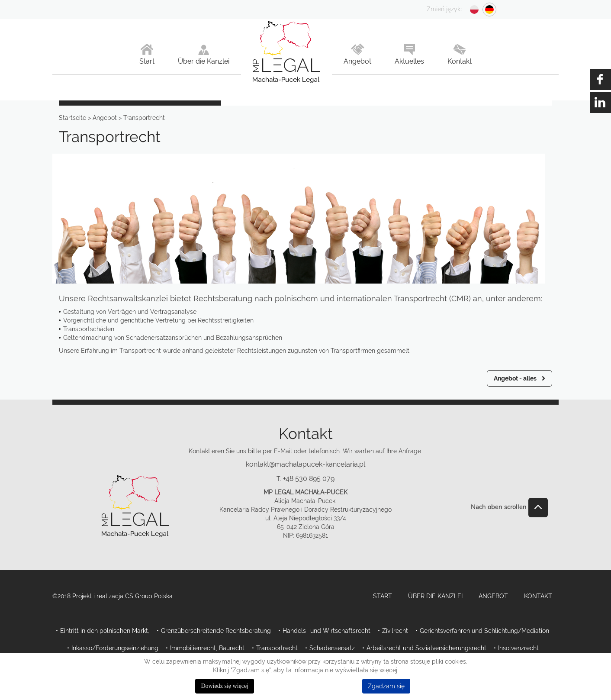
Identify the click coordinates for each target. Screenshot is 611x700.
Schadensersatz (332, 648)
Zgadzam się (386, 686)
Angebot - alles (515, 378)
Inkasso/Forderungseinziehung (115, 648)
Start (383, 596)
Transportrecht (277, 648)
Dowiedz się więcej (225, 686)
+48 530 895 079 (309, 479)
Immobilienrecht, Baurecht (207, 648)
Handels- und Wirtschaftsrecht (326, 631)
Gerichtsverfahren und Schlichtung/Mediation (484, 631)
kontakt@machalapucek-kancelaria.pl (305, 464)
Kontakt (538, 596)
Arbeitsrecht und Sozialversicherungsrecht (426, 648)
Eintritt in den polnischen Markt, (105, 631)
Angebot (493, 596)
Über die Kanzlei (435, 596)
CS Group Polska (149, 596)
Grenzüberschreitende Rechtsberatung (216, 631)
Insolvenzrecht (518, 648)
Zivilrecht (395, 631)
